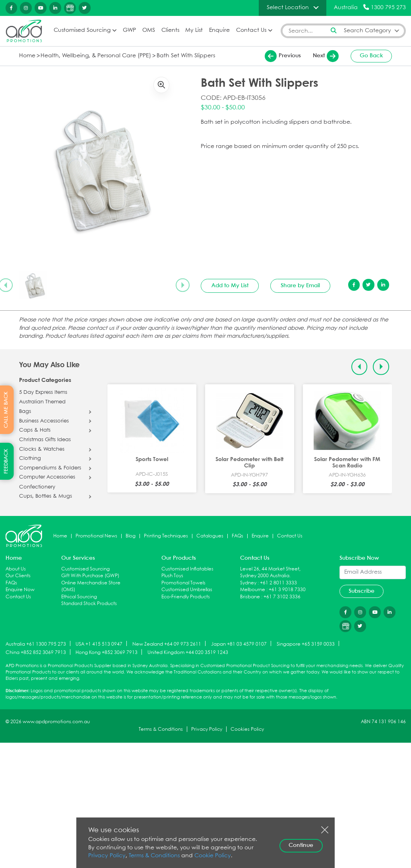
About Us (16, 569)
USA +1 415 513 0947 (99, 644)
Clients (170, 30)
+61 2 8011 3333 (278, 583)
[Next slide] (182, 285)
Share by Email (300, 285)
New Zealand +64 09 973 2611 (167, 644)
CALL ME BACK (6, 410)
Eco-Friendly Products (186, 597)
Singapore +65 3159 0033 (306, 644)
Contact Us (250, 30)
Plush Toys (172, 576)
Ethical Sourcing (79, 597)
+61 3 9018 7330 (287, 590)
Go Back (371, 56)
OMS (148, 30)
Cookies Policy (247, 729)
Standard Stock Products (89, 604)
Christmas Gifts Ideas (45, 440)
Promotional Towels (183, 583)
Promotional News (96, 536)
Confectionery (37, 487)
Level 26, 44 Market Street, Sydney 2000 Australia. (270, 572)
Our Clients (18, 576)
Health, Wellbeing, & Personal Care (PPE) (91, 55)
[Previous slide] (359, 366)
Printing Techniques (166, 536)
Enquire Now (20, 590)
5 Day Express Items (43, 392)
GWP (129, 30)
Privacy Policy (207, 729)
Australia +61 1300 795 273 (36, 644)
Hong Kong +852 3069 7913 (107, 652)
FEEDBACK (6, 461)
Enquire (219, 30)
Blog (131, 536)
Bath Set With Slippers (174, 55)
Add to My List (230, 285)
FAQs (237, 536)
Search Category (367, 30)
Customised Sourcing (81, 30)
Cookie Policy (205, 856)
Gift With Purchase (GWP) (90, 576)
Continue (301, 845)
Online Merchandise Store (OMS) (91, 586)
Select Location (288, 8)
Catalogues (210, 536)
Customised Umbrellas (187, 590)
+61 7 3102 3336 (282, 597)
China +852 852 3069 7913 (36, 652)
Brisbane (250, 597)
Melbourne (253, 590)
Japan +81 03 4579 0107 (239, 644)
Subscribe (362, 591)
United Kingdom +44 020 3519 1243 (188, 652)
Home (27, 55)
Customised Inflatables (187, 569)
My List (193, 30)
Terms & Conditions (161, 729)
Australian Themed (42, 402)
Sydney (248, 583)
